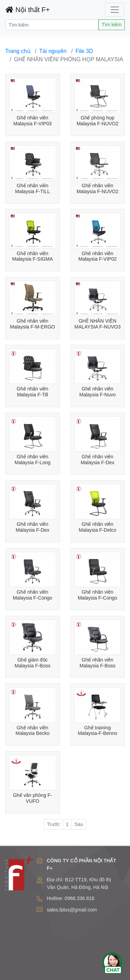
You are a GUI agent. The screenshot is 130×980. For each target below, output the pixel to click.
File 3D (84, 51)
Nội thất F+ (28, 10)
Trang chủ (18, 51)
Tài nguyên (53, 51)
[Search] (52, 25)
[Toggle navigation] (115, 10)
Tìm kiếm (112, 25)
